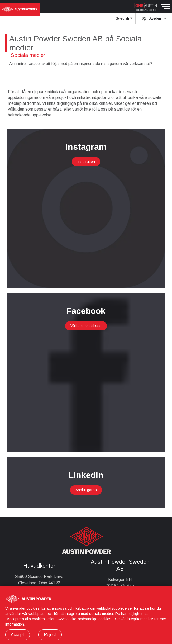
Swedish (124, 20)
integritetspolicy (140, 619)
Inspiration (86, 162)
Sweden (154, 18)
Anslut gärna (86, 490)
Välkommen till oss (86, 326)
